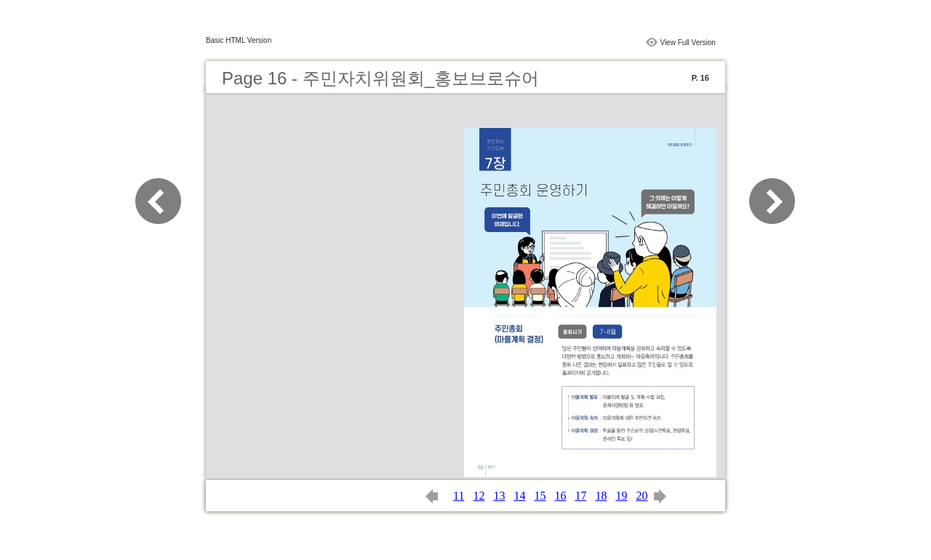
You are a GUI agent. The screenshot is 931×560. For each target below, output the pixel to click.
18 (601, 496)
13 (499, 496)
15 (540, 496)
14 (519, 496)
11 (459, 496)
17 (580, 496)
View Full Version (688, 43)
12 (479, 496)
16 (560, 496)
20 (642, 496)
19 (621, 496)
